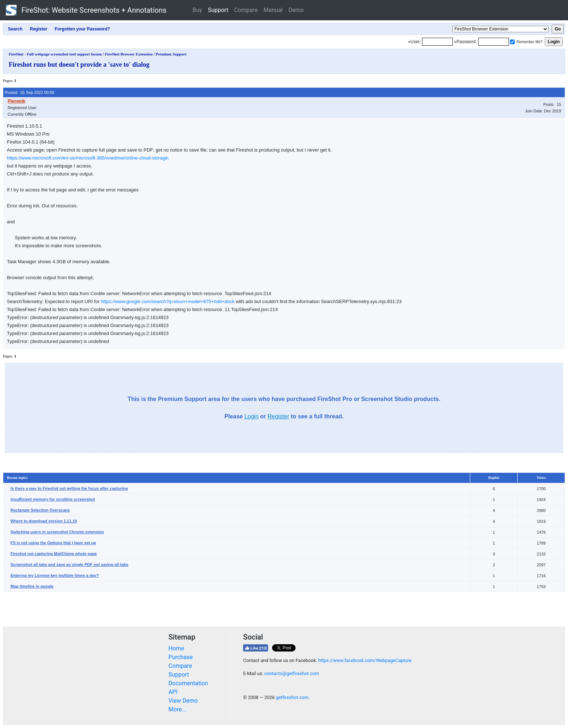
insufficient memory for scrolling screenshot (53, 499)
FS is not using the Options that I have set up (53, 543)
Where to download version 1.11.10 (44, 521)
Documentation (188, 683)
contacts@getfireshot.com (292, 673)
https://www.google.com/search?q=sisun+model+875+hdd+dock (168, 301)
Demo (296, 10)
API (173, 692)
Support (218, 10)
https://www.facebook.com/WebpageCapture (365, 660)
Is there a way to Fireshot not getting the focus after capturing (69, 488)
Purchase (181, 657)
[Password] (494, 42)
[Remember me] (512, 42)
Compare (246, 10)
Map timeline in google (32, 586)
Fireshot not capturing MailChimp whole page (54, 554)
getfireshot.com (292, 697)
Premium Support (171, 54)
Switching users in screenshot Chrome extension (57, 532)
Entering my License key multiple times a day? (55, 575)
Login (252, 416)
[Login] (437, 42)
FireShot (86, 10)
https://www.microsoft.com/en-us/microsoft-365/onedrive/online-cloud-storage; (88, 158)
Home (176, 648)
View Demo (183, 701)
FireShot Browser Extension (129, 54)
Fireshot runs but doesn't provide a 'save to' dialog (79, 65)
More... (177, 709)
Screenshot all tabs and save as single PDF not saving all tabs (69, 564)
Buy (197, 10)
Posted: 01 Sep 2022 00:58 (29, 92)
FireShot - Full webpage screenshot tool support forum (55, 54)
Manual (273, 10)
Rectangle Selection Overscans (40, 510)
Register (279, 416)
